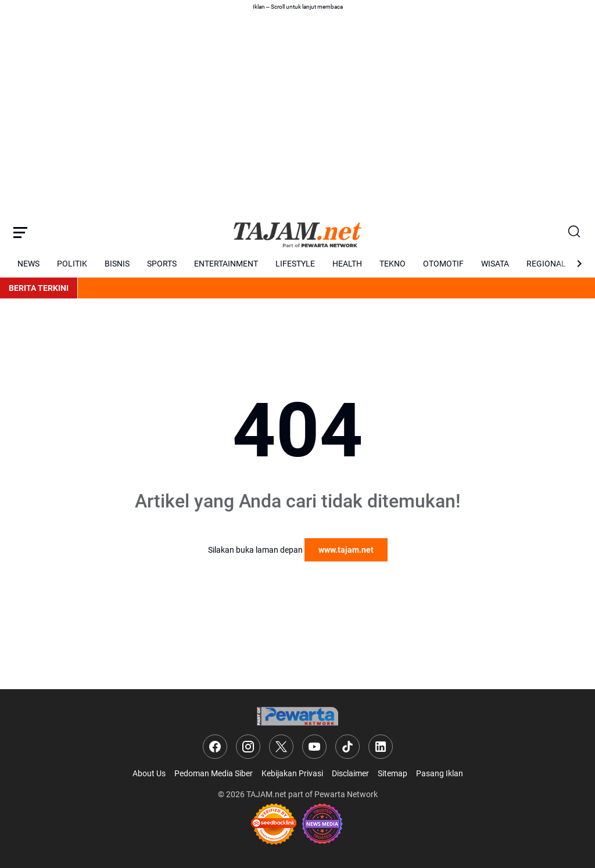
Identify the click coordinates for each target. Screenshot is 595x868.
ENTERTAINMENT (226, 264)
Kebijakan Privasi (292, 773)
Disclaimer (350, 773)
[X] (281, 747)
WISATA (495, 264)
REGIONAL (546, 264)
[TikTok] (347, 747)
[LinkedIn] (381, 747)
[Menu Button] (20, 232)
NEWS (28, 264)
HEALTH (347, 264)
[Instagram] (248, 747)
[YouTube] (314, 747)
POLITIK (72, 264)
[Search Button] (575, 232)
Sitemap (393, 773)
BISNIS (117, 264)
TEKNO (393, 264)
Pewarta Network (346, 794)
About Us (149, 773)
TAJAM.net (266, 794)
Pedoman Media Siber (214, 773)
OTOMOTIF (443, 264)
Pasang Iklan (440, 773)
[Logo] (297, 716)
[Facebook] (215, 747)
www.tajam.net (346, 550)
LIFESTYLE (295, 264)
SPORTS (162, 264)
